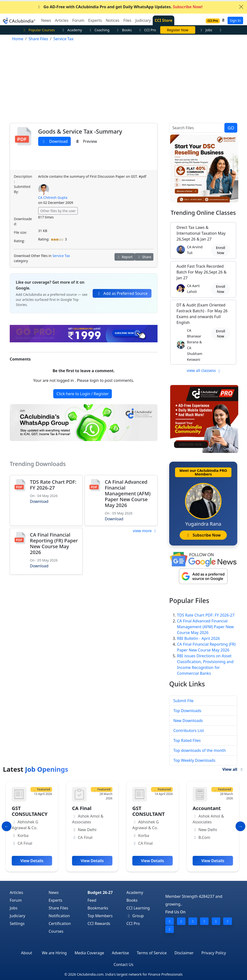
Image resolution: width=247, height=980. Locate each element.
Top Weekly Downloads (194, 760)
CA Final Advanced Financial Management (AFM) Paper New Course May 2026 (128, 494)
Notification (59, 916)
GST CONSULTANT (150, 811)
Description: (23, 179)
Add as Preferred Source (122, 293)
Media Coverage (89, 953)
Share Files (58, 908)
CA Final (83, 808)
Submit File (183, 701)
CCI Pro (147, 30)
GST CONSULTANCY (31, 811)
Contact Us (123, 964)
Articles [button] (62, 20)
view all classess (204, 370)
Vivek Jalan (178, 30)
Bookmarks (98, 908)
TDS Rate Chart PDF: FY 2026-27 (53, 485)
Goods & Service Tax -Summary (80, 131)
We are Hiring (54, 953)
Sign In (235, 20)
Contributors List (189, 731)
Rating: (19, 241)
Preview (86, 141)
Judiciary (18, 916)
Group (135, 916)
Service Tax (61, 256)
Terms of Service (152, 953)
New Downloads (188, 721)
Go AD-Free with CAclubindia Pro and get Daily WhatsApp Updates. (120, 7)
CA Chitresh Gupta (53, 197)
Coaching (99, 30)
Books (124, 30)
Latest (35, 769)
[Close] (241, 7)
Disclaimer (184, 953)
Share (144, 257)
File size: (20, 232)
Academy (71, 30)
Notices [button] (113, 20)
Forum (16, 900)
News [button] (46, 20)
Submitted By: (22, 189)
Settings (17, 924)
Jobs (206, 30)
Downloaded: (23, 221)
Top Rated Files (187, 740)
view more (145, 531)
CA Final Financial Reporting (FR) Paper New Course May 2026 (54, 543)
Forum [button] (78, 20)
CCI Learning (138, 908)
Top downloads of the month (200, 750)
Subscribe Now (203, 535)
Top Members (100, 916)
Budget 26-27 (100, 892)
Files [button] (127, 20)
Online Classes (203, 213)
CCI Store (163, 20)
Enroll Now (221, 250)
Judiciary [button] (143, 20)
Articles (16, 892)
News (54, 892)
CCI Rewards (99, 924)
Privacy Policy (214, 953)
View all (233, 769)
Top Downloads (187, 711)
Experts (55, 900)
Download (55, 141)
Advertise (120, 953)
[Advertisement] (123, 83)
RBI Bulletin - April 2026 (198, 638)
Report (125, 257)
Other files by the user (58, 211)
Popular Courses (39, 30)
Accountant (208, 808)
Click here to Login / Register (83, 394)
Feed (92, 900)
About (27, 953)
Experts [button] (95, 20)
